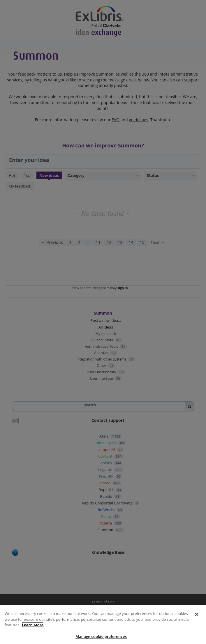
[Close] (197, 618)
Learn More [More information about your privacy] (33, 628)
